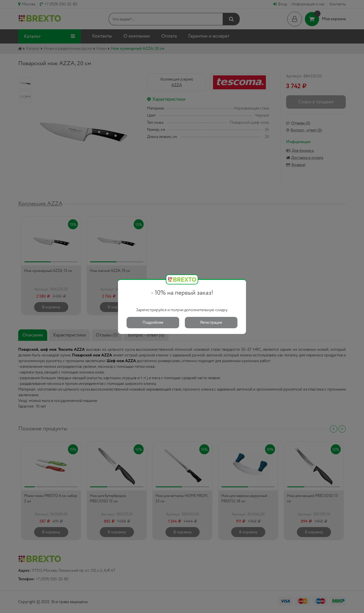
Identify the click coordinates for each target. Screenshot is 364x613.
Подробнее (153, 323)
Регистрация (211, 323)
